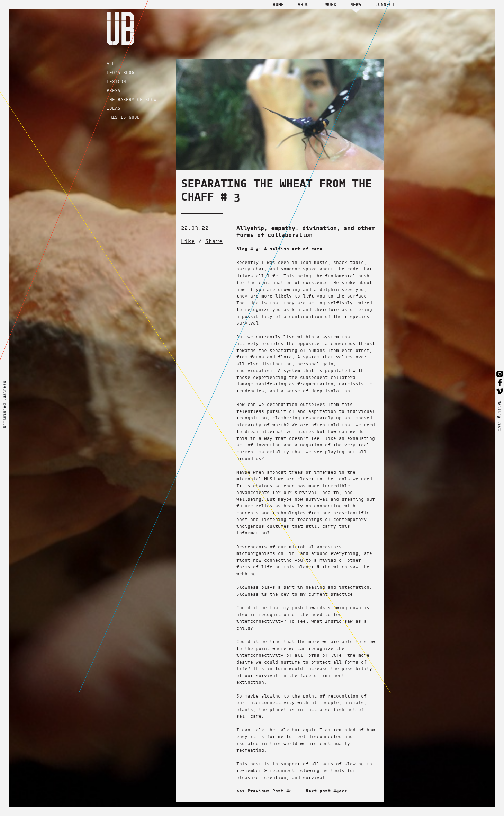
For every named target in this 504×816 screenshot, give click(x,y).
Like (188, 241)
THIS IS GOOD (123, 117)
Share (214, 241)
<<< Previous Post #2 (264, 791)
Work (331, 4)
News (356, 4)
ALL (111, 64)
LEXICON (116, 82)
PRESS (114, 91)
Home (278, 4)
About (305, 4)
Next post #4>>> (326, 791)
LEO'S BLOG (120, 73)
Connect (385, 4)
